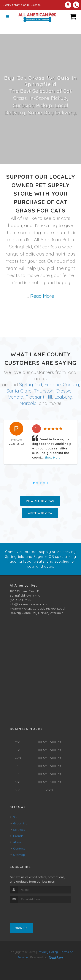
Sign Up (21, 928)
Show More (52, 457)
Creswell (65, 391)
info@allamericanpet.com (28, 604)
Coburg (71, 385)
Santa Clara (19, 391)
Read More (42, 296)
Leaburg (63, 397)
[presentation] (33, 911)
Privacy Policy (48, 952)
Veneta (16, 397)
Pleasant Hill (39, 397)
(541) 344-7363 (20, 600)
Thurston (44, 391)
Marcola (28, 403)
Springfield (31, 385)
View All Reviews (40, 501)
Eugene (52, 385)
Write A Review (40, 513)
